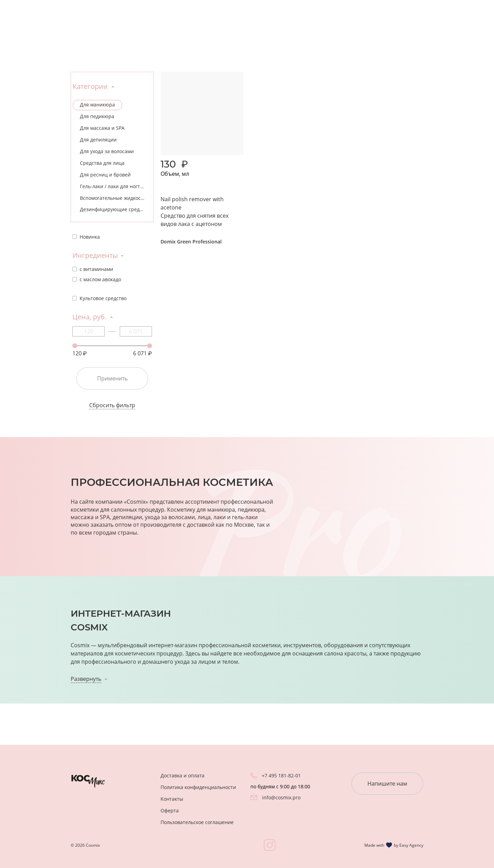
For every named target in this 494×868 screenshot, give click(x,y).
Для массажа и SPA (102, 128)
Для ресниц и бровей (105, 175)
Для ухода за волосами (107, 151)
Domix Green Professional (191, 242)
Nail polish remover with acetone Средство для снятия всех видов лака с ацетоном (195, 212)
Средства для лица (102, 163)
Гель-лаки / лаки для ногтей (113, 186)
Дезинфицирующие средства (115, 209)
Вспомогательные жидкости (113, 198)
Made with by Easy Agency (394, 845)
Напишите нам (387, 784)
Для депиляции (98, 140)
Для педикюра (97, 116)
